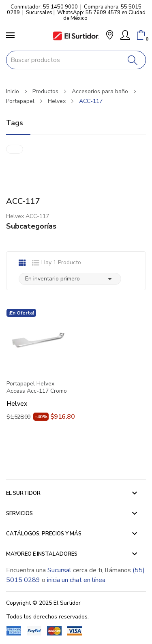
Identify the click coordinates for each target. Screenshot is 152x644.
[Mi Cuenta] (125, 35)
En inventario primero (70, 279)
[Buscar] (133, 60)
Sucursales (39, 13)
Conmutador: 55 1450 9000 (44, 7)
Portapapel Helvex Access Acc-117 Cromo (37, 387)
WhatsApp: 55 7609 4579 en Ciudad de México (101, 15)
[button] (110, 36)
